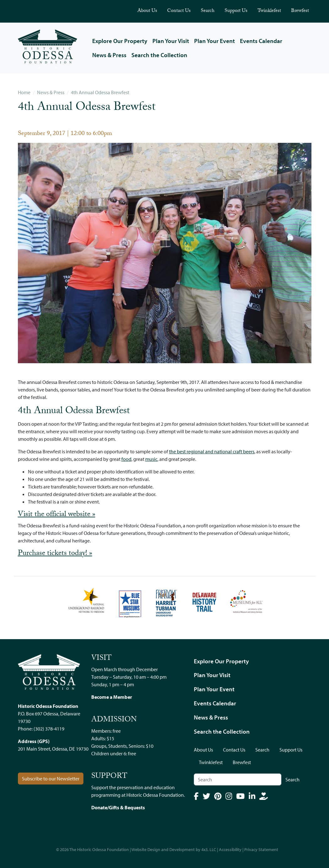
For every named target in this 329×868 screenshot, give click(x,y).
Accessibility (230, 849)
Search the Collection (159, 55)
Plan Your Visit (171, 41)
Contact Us (179, 11)
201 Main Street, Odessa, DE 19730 (53, 749)
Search (208, 11)
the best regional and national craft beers (212, 451)
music (151, 459)
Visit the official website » (57, 515)
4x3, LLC (209, 849)
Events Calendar (261, 41)
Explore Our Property (120, 41)
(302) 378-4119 (49, 729)
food (126, 459)
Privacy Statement (261, 849)
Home (24, 92)
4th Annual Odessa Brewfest (100, 92)
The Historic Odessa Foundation (99, 849)
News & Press (109, 55)
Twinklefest (269, 11)
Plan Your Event (215, 41)
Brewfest (300, 11)
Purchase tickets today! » (55, 554)
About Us (147, 11)
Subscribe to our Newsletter (51, 779)
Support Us (236, 11)
